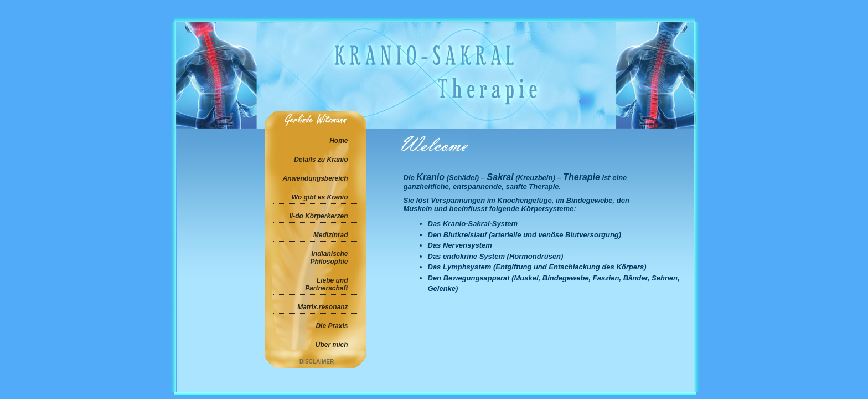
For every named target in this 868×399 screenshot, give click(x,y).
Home (339, 141)
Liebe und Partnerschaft (326, 284)
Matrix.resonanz (322, 307)
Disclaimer (317, 362)
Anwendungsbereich (315, 178)
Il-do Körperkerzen (318, 216)
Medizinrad (331, 235)
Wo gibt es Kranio (320, 197)
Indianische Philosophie (329, 258)
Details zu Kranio (321, 160)
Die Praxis (332, 326)
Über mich (332, 345)
